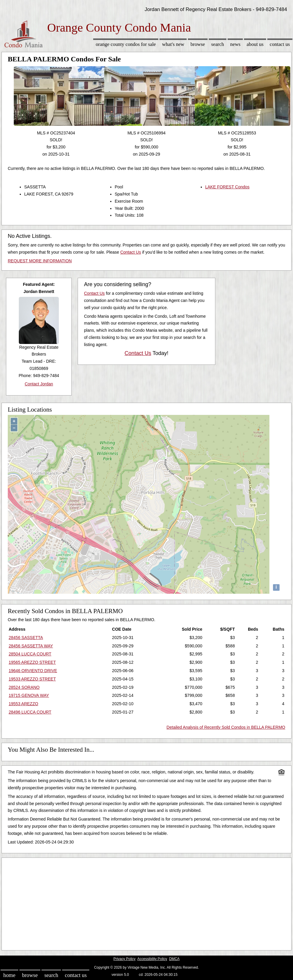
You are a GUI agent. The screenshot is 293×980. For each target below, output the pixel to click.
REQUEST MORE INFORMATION (40, 261)
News (236, 44)
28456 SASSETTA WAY (31, 646)
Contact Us (280, 44)
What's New (173, 44)
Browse (198, 44)
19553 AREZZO (23, 704)
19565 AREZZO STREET (32, 662)
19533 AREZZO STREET (32, 679)
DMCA (174, 959)
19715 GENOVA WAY (29, 695)
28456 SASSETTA (26, 638)
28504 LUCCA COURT (30, 654)
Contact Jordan (39, 384)
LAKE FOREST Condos (227, 187)
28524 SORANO (24, 687)
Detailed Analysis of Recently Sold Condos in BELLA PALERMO (226, 727)
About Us (255, 44)
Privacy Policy (125, 959)
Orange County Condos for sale (126, 44)
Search (218, 44)
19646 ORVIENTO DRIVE (33, 671)
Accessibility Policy (152, 959)
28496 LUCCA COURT (30, 712)
